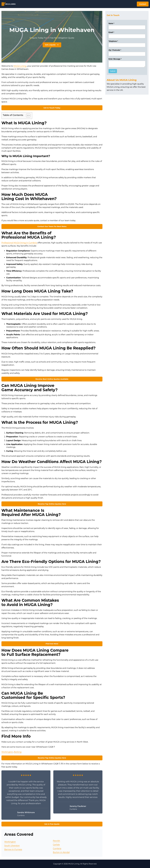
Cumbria (57, 848)
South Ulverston (12, 846)
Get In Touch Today (52, 108)
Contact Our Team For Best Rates (52, 226)
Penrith (56, 841)
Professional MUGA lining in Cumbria (19, 243)
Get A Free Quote (52, 824)
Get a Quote (52, 45)
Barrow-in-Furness (13, 849)
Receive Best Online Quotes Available (52, 379)
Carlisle (56, 845)
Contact (143, 4)
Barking (18, 752)
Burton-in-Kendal (61, 852)
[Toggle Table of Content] (27, 116)
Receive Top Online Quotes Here (52, 504)
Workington (7, 752)
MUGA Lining (20, 66)
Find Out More (52, 644)
